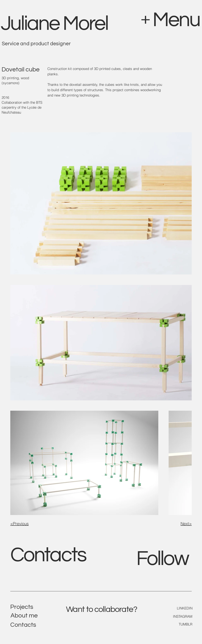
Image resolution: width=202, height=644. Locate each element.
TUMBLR (186, 624)
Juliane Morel (54, 24)
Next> (186, 524)
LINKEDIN (185, 608)
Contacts (48, 555)
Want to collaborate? (102, 609)
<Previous (19, 524)
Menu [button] (176, 20)
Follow (162, 559)
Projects (22, 607)
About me (24, 616)
